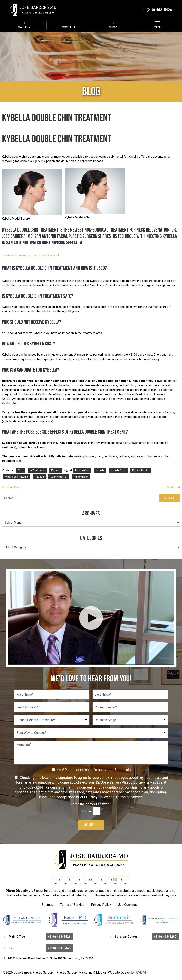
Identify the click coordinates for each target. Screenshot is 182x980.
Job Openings (128, 905)
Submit (91, 825)
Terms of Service (72, 905)
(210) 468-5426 (157, 10)
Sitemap (47, 905)
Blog (20, 470)
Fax (38, 949)
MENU (158, 25)
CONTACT (69, 25)
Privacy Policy (101, 905)
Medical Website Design (113, 973)
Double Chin (82, 470)
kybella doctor (141, 470)
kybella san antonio (16, 477)
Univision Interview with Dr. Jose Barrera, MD (32, 255)
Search (170, 498)
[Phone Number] (130, 707)
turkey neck (81, 477)
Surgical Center (144, 937)
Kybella (55, 470)
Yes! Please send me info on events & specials (94, 770)
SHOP (113, 25)
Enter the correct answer (91, 804)
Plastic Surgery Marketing (75, 973)
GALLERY (24, 25)
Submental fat (59, 477)
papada (39, 477)
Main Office (38, 937)
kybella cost (118, 470)
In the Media (37, 470)
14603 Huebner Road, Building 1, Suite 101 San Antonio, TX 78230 (48, 958)
